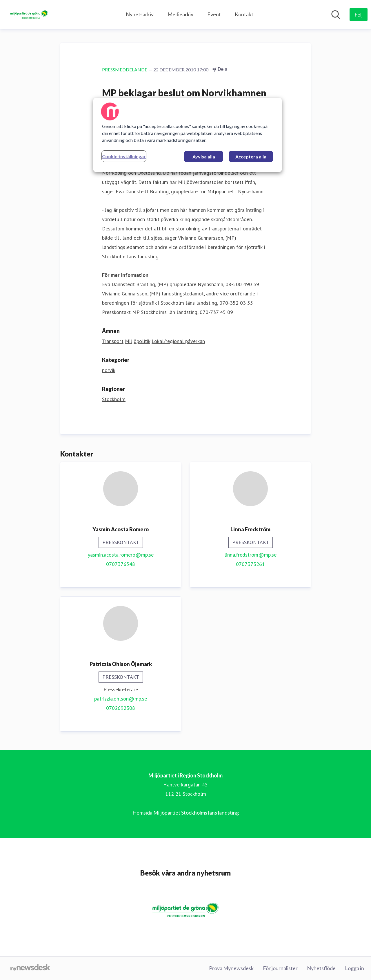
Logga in (354, 968)
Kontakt (244, 14)
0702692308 (121, 708)
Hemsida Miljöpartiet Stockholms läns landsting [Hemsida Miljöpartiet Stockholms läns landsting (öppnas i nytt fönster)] (186, 813)
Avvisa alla (204, 157)
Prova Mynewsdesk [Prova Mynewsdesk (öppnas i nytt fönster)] (231, 968)
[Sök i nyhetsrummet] (336, 15)
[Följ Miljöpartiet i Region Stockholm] (359, 15)
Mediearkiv (180, 14)
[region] (188, 135)
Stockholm (114, 399)
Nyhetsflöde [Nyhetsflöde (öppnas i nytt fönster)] (321, 968)
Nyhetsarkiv (140, 14)
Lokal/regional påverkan (178, 341)
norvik (109, 370)
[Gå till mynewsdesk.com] (30, 968)
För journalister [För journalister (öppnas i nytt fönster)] (280, 968)
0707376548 (121, 564)
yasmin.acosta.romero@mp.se (121, 555)
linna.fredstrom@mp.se (250, 555)
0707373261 (250, 564)
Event (214, 14)
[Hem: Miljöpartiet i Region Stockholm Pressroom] (29, 15)
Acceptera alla (251, 157)
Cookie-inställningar (124, 156)
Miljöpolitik (138, 341)
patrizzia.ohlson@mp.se (121, 699)
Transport (113, 341)
